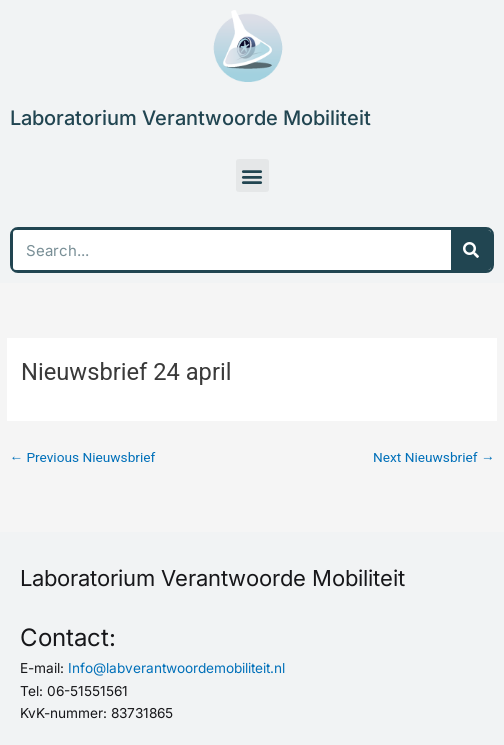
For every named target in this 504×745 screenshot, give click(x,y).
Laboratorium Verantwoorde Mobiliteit (190, 118)
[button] (252, 175)
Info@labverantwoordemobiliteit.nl (176, 668)
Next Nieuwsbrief (434, 457)
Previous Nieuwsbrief (82, 457)
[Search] (471, 250)
